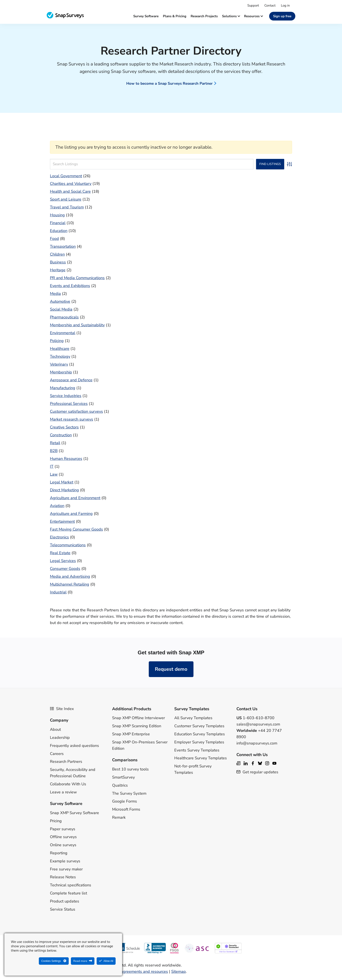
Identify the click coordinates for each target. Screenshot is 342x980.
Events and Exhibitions (70, 286)
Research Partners (66, 762)
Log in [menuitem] (285, 5)
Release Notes (63, 877)
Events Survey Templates (197, 750)
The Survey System (129, 793)
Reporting (59, 853)
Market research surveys (72, 419)
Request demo (171, 669)
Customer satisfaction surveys (76, 411)
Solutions (231, 16)
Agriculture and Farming (71, 514)
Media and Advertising (70, 576)
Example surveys (65, 861)
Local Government (66, 176)
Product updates (65, 901)
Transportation (63, 246)
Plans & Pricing (175, 16)
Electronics (59, 537)
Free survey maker (66, 869)
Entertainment (62, 521)
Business (58, 262)
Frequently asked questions (74, 746)
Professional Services (69, 404)
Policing (57, 341)
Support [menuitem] (253, 5)
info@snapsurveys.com (257, 743)
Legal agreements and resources (139, 971)
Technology (60, 356)
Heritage (58, 270)
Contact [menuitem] (270, 5)
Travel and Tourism (67, 207)
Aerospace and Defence (71, 380)
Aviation (57, 506)
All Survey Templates (193, 718)
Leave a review (63, 792)
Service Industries (66, 396)
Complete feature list (68, 893)
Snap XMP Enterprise (131, 734)
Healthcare (60, 349)
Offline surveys (63, 837)
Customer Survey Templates (199, 726)
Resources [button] (253, 16)
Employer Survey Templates (199, 742)
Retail (55, 443)
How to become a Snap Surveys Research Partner (169, 83)
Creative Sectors (64, 427)
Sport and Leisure (66, 199)
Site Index (62, 709)
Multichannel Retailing (70, 584)
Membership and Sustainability (77, 325)
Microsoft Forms (126, 809)
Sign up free (282, 16)
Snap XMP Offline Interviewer (139, 718)
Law (54, 474)
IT (52, 466)
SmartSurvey (123, 777)
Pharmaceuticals (64, 317)
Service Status (63, 909)
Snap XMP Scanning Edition (137, 726)
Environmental (63, 333)
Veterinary (59, 364)
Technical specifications (71, 885)
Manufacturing (63, 388)
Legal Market (62, 482)
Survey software (146, 16)
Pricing (56, 821)
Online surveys (63, 845)
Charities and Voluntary (71, 184)
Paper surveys (63, 829)
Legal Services (63, 561)
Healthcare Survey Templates (201, 758)
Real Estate (60, 553)
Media (55, 294)
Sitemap (179, 971)
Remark (119, 817)
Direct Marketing (64, 490)
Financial (58, 223)
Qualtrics (120, 785)
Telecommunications (68, 545)
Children (57, 254)
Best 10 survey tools (130, 769)
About (55, 729)
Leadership (60, 738)
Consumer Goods (65, 569)
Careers (57, 754)
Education (59, 231)
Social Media (61, 309)
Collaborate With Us (68, 784)
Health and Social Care (70, 191)
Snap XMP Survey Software (74, 813)
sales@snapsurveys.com (258, 724)
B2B (54, 451)
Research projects (204, 16)
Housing (57, 215)
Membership (61, 372)
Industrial (58, 592)
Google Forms (125, 801)
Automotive (60, 301)
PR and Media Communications (77, 278)
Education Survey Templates (200, 734)
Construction (61, 435)
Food (54, 239)
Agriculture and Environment (75, 498)
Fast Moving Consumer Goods (76, 529)
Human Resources (66, 459)
